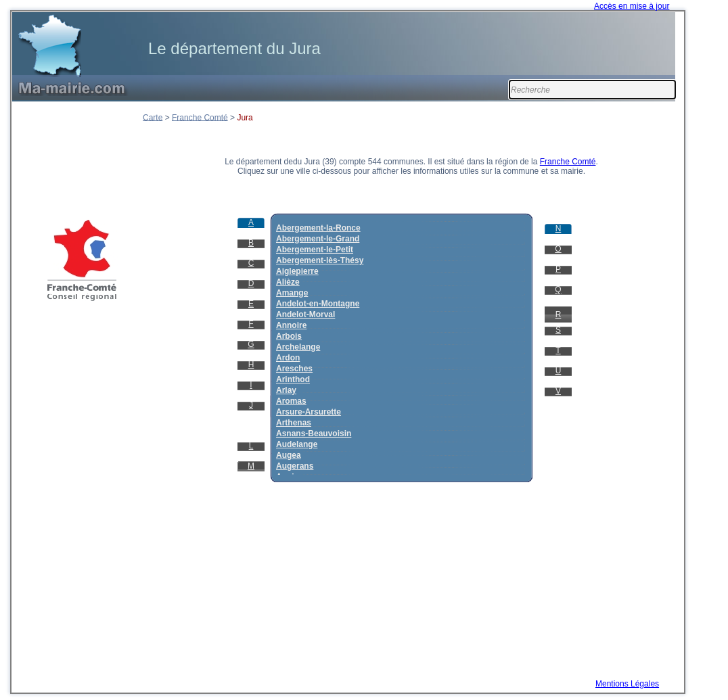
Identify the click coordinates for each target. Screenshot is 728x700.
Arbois (289, 336)
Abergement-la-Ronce (318, 228)
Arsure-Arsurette (309, 412)
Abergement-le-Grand (318, 239)
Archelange (298, 347)
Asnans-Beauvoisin (314, 434)
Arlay (286, 390)
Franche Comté (200, 117)
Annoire (291, 325)
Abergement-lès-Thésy (320, 260)
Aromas (291, 401)
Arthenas (294, 423)
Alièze (288, 282)
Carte (153, 117)
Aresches (294, 369)
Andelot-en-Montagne (318, 304)
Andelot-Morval (305, 314)
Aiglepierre (297, 271)
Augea (289, 455)
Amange (292, 293)
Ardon (288, 358)
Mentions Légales (627, 684)
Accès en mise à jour (632, 6)
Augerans (295, 466)
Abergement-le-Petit (315, 250)
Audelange (297, 444)
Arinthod (293, 379)
